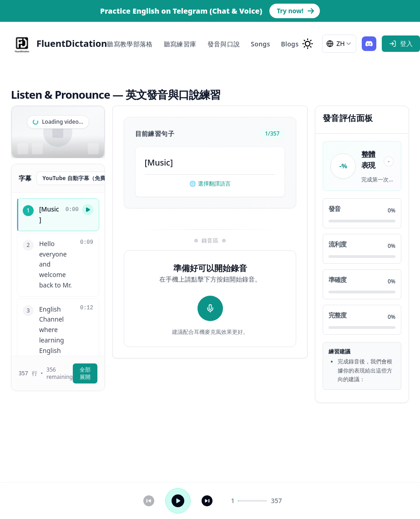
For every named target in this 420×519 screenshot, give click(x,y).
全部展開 (85, 373)
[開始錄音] (210, 308)
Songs (260, 44)
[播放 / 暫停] (178, 501)
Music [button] (159, 162)
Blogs (290, 44)
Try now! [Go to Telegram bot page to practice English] (296, 11)
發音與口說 (224, 44)
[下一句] (207, 501)
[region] (58, 132)
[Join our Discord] (369, 44)
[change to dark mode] (308, 44)
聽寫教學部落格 (130, 44)
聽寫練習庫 (180, 44)
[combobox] (339, 44)
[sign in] (401, 44)
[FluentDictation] (59, 44)
